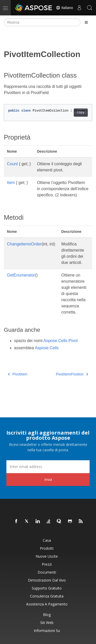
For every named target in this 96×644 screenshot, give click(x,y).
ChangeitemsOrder (24, 244)
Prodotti (47, 548)
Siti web (47, 623)
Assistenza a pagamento (47, 604)
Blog (47, 615)
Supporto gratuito (47, 588)
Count (12, 164)
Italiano (64, 8)
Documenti (47, 572)
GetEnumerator (21, 275)
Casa (47, 540)
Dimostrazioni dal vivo (47, 580)
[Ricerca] (42, 22)
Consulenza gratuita (47, 596)
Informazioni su (47, 631)
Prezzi (47, 564)
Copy (81, 113)
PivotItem (18, 374)
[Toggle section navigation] (86, 22)
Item (11, 183)
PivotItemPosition (72, 374)
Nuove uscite (47, 556)
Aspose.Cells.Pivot (61, 341)
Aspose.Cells (47, 348)
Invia (48, 479)
